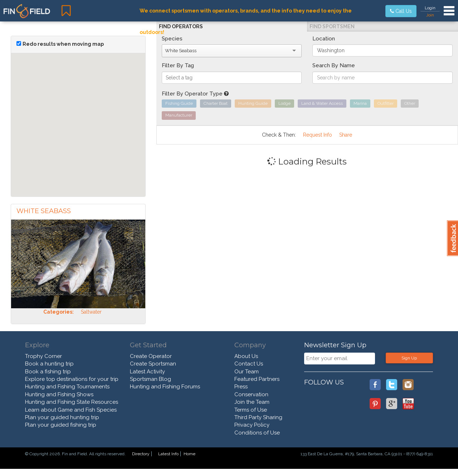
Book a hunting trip (49, 364)
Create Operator (151, 356)
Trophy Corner (43, 356)
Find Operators (181, 26)
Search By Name (334, 65)
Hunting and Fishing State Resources (72, 402)
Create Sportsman (153, 364)
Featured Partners (257, 379)
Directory (141, 454)
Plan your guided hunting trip (62, 417)
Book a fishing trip (48, 372)
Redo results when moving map (63, 44)
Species (172, 39)
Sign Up (409, 358)
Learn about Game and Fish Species (71, 410)
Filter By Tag (178, 65)
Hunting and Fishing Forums (165, 387)
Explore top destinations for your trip (72, 379)
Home (189, 454)
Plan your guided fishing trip (61, 425)
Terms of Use (251, 410)
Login (430, 8)
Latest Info (168, 454)
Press (241, 387)
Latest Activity (147, 372)
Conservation (251, 394)
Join (430, 15)
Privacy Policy (252, 425)
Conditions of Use (257, 433)
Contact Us (249, 364)
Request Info (318, 135)
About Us (246, 356)
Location (324, 39)
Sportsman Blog (150, 379)
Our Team (247, 372)
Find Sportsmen (332, 26)
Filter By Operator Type (195, 94)
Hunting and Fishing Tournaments (67, 387)
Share (346, 135)
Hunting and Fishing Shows (59, 394)
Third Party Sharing (258, 417)
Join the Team (252, 402)
